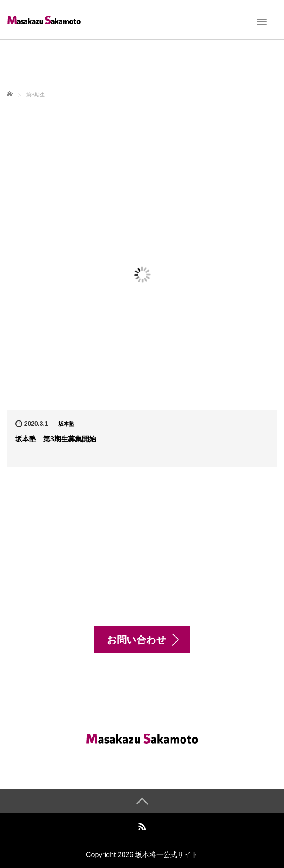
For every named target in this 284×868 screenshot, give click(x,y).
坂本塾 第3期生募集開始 (56, 439)
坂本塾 (66, 424)
